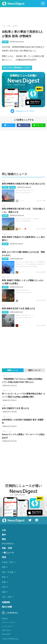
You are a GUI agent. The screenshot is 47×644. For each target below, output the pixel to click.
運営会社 (5, 619)
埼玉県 (12, 187)
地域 (4, 557)
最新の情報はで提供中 (17, 67)
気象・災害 (6, 277)
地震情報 (6, 602)
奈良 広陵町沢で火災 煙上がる (15, 408)
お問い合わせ (6, 630)
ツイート (9, 125)
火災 (4, 181)
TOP (4, 26)
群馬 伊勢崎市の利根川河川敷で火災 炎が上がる (23, 184)
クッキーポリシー (8, 626)
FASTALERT (6, 634)
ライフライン (8, 544)
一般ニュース (7, 234)
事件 (4, 535)
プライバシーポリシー (9, 622)
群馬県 (15, 26)
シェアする (24, 125)
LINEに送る (39, 125)
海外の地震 (7, 607)
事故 (9, 26)
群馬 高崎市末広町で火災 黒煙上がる (18, 309)
